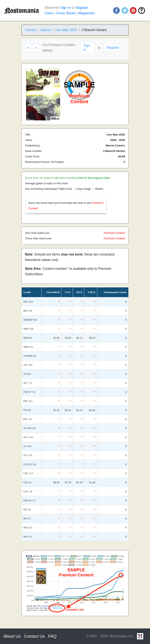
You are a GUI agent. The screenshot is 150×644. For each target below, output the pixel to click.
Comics (31, 30)
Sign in (65, 8)
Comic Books (66, 13)
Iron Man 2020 (66, 30)
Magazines (86, 13)
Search (46, 30)
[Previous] (28, 48)
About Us (12, 636)
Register (82, 8)
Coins (49, 13)
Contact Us (34, 636)
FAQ (52, 636)
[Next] (36, 48)
